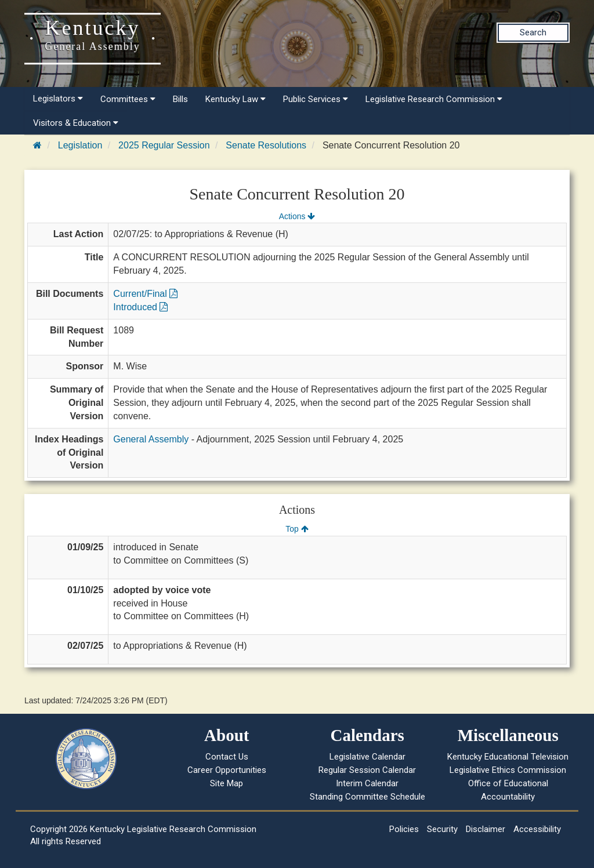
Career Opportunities (227, 770)
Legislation (80, 145)
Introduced (140, 307)
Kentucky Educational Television (508, 757)
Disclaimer (486, 829)
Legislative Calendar (367, 757)
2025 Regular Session (164, 145)
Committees (128, 99)
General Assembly (151, 439)
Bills (180, 99)
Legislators (58, 99)
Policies (404, 829)
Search (533, 32)
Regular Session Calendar (367, 770)
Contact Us (227, 757)
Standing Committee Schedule (367, 797)
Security (442, 829)
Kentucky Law (236, 99)
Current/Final (145, 294)
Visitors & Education (76, 123)
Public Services (316, 99)
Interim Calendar (367, 783)
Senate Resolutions (266, 145)
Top (297, 529)
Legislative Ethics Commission (508, 770)
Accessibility (537, 829)
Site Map (227, 783)
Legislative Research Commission (434, 99)
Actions (297, 216)
